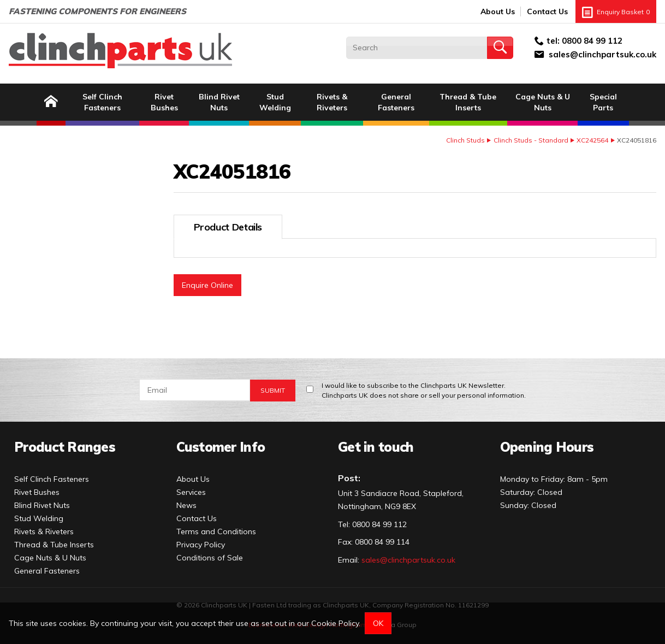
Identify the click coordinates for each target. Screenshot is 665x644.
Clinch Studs (465, 140)
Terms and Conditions (216, 531)
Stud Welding (275, 102)
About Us (498, 11)
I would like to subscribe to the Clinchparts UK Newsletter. (424, 391)
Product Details (228, 227)
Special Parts (603, 102)
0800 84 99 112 (592, 41)
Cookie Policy (335, 623)
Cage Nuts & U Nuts (543, 102)
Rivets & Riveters (332, 102)
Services (191, 492)
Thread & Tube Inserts (468, 102)
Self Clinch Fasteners (102, 102)
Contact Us (547, 11)
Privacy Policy (201, 545)
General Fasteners (396, 102)
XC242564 (592, 140)
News (186, 505)
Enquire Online (207, 285)
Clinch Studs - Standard (531, 140)
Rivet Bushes (164, 102)
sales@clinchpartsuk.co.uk (602, 54)
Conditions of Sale (210, 558)
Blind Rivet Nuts (219, 102)
